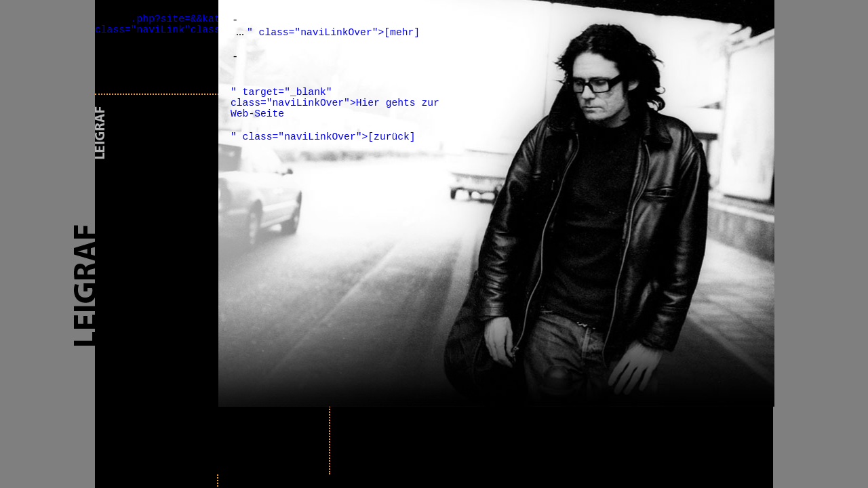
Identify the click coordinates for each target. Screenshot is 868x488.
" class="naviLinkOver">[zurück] (323, 137)
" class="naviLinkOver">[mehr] (333, 33)
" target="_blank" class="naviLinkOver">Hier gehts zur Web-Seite (335, 103)
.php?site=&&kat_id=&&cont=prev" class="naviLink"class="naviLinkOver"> (205, 24)
